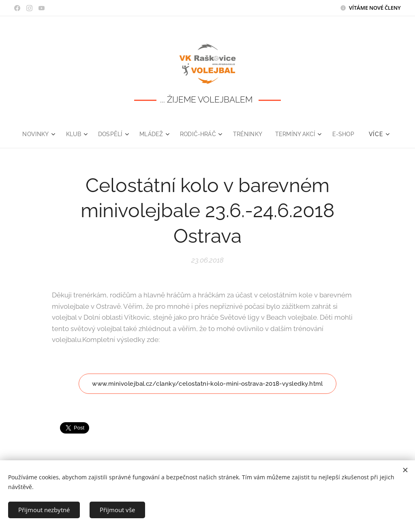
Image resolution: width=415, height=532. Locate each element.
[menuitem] (35, 134)
